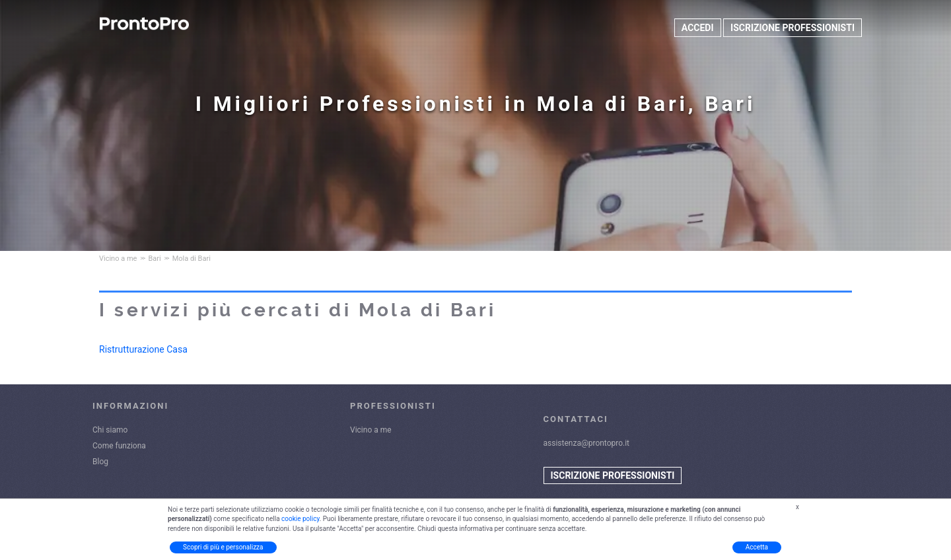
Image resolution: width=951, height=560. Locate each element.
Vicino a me (371, 430)
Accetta (757, 547)
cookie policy (300, 519)
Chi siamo (110, 430)
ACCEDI (698, 28)
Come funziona (119, 446)
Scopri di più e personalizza (223, 547)
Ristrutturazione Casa (143, 349)
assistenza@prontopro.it (587, 443)
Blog (100, 462)
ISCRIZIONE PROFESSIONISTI (792, 28)
